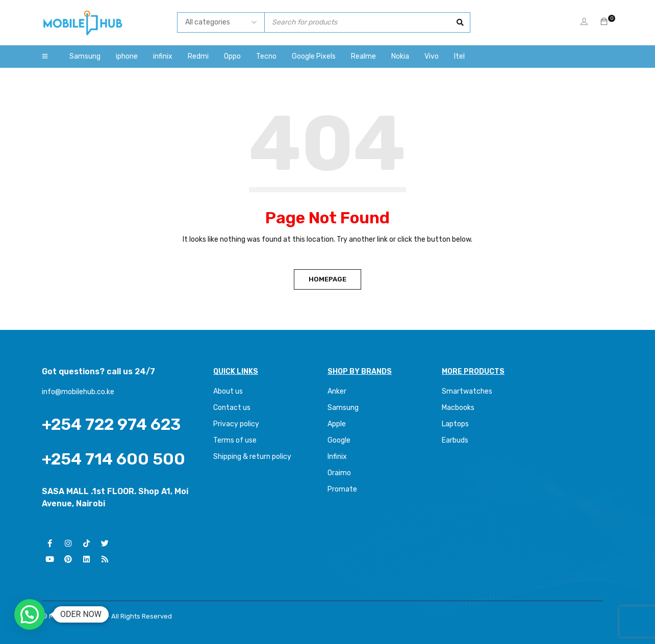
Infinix (337, 457)
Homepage (327, 279)
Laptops (455, 424)
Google (339, 440)
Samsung (343, 408)
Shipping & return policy (252, 457)
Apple (337, 424)
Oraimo (339, 473)
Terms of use (235, 440)
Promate (342, 489)
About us (228, 391)
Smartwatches (468, 391)
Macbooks (458, 408)
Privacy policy (236, 424)
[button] (30, 614)
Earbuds (455, 440)
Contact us (232, 408)
